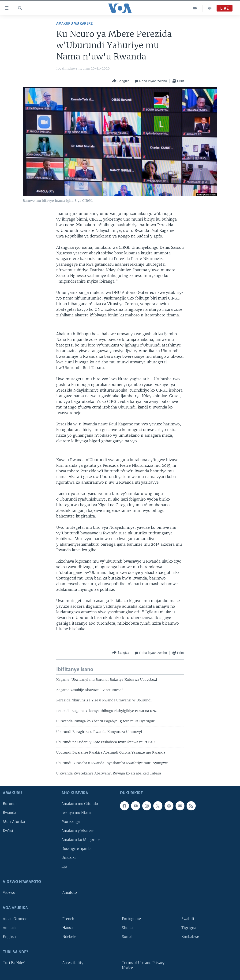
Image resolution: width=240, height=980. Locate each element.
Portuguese (131, 919)
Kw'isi (8, 831)
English (9, 937)
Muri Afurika (14, 822)
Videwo (9, 893)
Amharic (10, 928)
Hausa (67, 928)
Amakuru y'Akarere (78, 831)
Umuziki (69, 857)
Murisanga (71, 822)
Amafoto (70, 893)
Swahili (188, 919)
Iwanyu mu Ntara (76, 813)
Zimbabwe (190, 937)
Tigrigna (189, 928)
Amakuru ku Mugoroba (81, 840)
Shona (127, 928)
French (68, 919)
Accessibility (73, 963)
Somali (128, 937)
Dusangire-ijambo (77, 848)
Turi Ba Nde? (14, 963)
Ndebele (69, 937)
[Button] (121, 81)
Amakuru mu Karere (74, 24)
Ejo (64, 866)
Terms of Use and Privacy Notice (143, 965)
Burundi (10, 804)
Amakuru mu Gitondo (80, 804)
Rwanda (9, 813)
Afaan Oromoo (15, 919)
